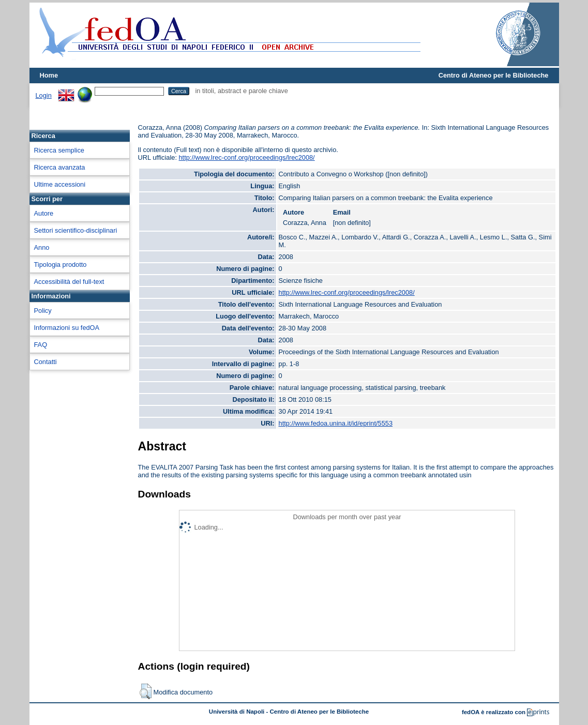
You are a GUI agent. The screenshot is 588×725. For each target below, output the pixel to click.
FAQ (41, 345)
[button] (146, 691)
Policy (43, 311)
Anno (42, 247)
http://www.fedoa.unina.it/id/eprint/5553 (336, 423)
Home (49, 75)
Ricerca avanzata (60, 167)
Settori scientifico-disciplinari (76, 230)
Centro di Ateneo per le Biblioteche (494, 75)
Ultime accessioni (60, 184)
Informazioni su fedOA (67, 328)
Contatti (46, 362)
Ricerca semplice (59, 150)
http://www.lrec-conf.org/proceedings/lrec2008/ (247, 157)
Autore (44, 213)
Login (44, 95)
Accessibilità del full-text (69, 282)
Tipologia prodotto (61, 265)
